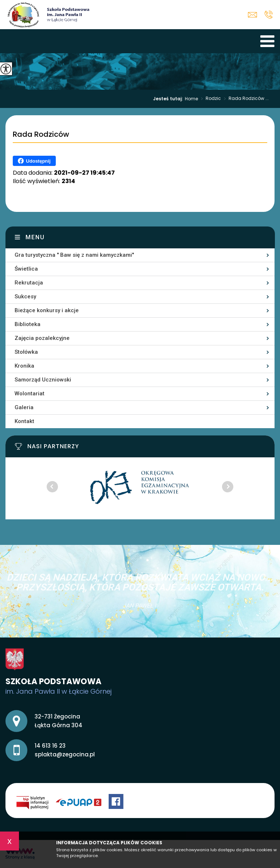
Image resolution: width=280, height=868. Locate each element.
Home (191, 99)
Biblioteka (28, 324)
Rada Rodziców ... (245, 99)
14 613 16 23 (269, 15)
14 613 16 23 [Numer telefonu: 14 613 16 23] (50, 746)
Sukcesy (25, 297)
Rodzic (209, 99)
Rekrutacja (29, 283)
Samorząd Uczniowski (43, 380)
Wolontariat (30, 394)
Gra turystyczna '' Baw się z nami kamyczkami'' (74, 255)
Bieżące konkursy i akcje (47, 310)
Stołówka (26, 352)
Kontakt (24, 421)
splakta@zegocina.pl (252, 15)
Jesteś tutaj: (169, 99)
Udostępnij (34, 161)
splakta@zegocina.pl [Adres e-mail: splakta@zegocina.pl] (65, 754)
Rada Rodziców (41, 135)
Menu (35, 237)
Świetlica (26, 269)
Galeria (24, 407)
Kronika (24, 366)
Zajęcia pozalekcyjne (42, 338)
